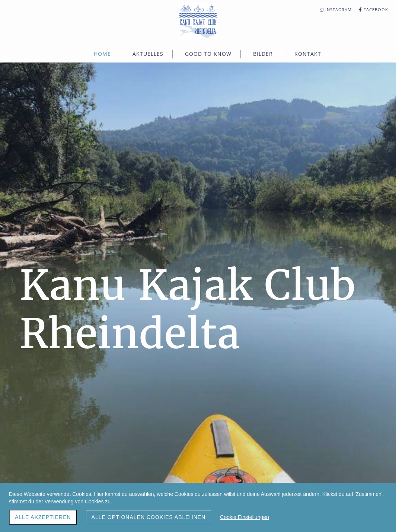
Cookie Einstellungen (245, 517)
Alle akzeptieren (43, 517)
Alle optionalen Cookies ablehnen (149, 517)
